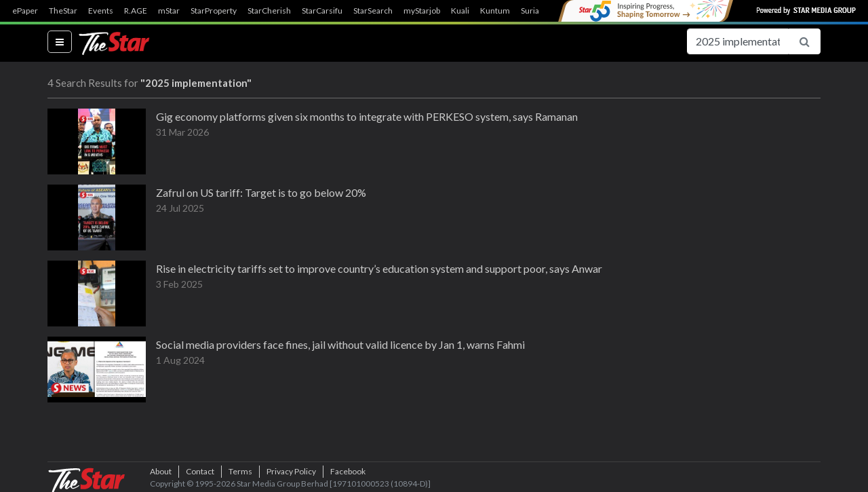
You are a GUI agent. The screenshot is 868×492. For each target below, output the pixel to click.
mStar (169, 11)
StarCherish (269, 11)
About (161, 471)
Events (101, 11)
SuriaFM (536, 11)
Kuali (460, 11)
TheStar (63, 11)
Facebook (348, 471)
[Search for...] (738, 41)
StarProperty (214, 11)
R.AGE (136, 11)
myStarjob (422, 11)
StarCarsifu (322, 11)
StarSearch (373, 11)
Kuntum (495, 11)
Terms (240, 471)
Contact (200, 471)
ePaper (25, 11)
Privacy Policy (291, 471)
